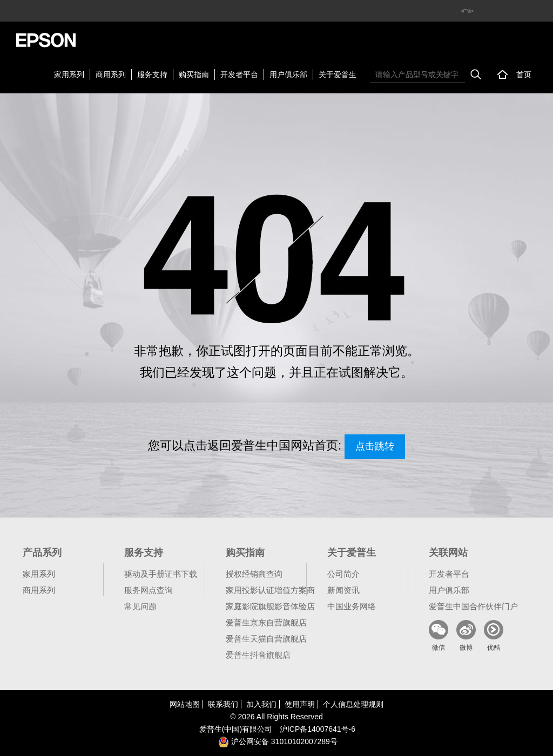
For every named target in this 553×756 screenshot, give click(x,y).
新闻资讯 (343, 590)
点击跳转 (375, 446)
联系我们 (223, 704)
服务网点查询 (149, 590)
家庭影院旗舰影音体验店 (270, 606)
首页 (524, 74)
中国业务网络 (352, 606)
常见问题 (140, 606)
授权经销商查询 (254, 574)
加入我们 (261, 704)
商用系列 (111, 74)
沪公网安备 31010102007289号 (278, 741)
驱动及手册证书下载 (161, 574)
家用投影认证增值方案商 (270, 590)
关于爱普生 (338, 74)
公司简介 (343, 574)
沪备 (318, 729)
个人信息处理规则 (353, 704)
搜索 (476, 74)
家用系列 (69, 74)
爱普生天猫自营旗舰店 (266, 639)
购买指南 (194, 74)
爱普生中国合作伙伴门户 (473, 606)
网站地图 (185, 704)
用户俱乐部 (288, 74)
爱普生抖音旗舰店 (258, 655)
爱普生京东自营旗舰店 (266, 622)
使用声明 (300, 704)
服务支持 (152, 74)
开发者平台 (239, 74)
